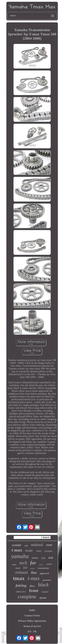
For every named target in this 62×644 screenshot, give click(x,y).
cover (35, 558)
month (32, 568)
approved (44, 573)
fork (43, 558)
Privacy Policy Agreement (32, 621)
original (45, 592)
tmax (19, 578)
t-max (34, 578)
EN (30, 632)
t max (17, 550)
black (43, 585)
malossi (37, 545)
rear (49, 545)
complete (27, 597)
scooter (17, 545)
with (26, 546)
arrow (43, 598)
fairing (21, 585)
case (39, 551)
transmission (43, 568)
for (33, 563)
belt (51, 558)
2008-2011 (21, 592)
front (34, 591)
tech (23, 563)
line (34, 573)
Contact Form (32, 615)
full (25, 568)
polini (14, 565)
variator (49, 551)
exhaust (22, 572)
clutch (18, 568)
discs (32, 586)
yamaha (20, 556)
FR (35, 632)
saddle (49, 564)
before (41, 565)
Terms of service (32, 626)
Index (32, 610)
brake (29, 551)
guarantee (47, 580)
